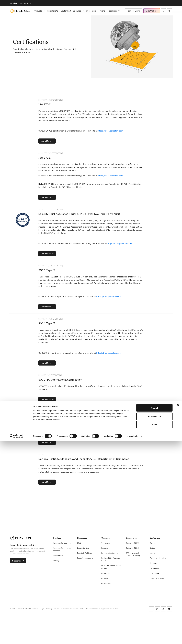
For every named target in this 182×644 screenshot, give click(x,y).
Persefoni (14, 3)
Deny (155, 627)
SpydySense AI (25, 3)
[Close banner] (178, 608)
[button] (134, 11)
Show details (133, 639)
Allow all (155, 611)
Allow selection (154, 619)
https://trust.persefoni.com (112, 133)
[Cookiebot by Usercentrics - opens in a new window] (16, 639)
